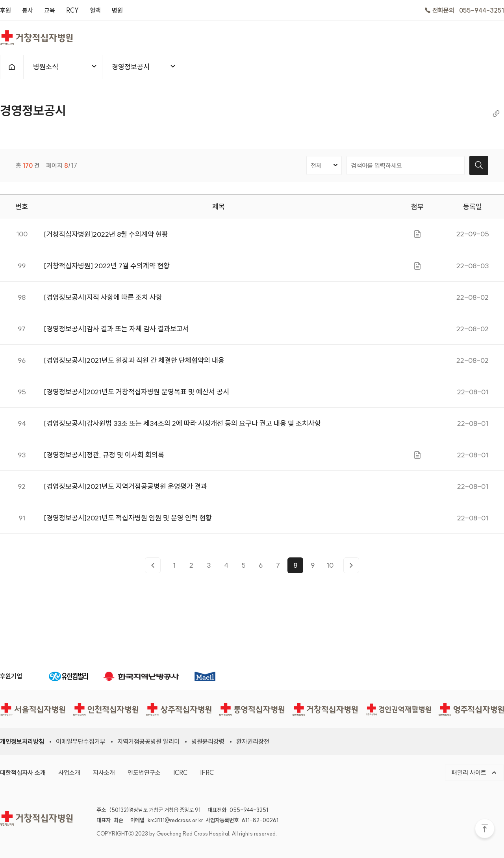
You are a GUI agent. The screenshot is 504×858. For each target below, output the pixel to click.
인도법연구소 (144, 773)
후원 (6, 10)
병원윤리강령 (208, 741)
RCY (72, 10)
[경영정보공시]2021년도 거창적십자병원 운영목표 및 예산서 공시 (136, 395)
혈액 (95, 10)
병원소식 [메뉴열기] (65, 67)
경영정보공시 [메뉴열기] (144, 67)
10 (330, 567)
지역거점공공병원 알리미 (148, 741)
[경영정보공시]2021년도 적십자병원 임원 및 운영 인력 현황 (128, 521)
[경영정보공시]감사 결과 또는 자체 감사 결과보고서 (116, 331)
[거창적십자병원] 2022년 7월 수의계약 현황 (107, 268)
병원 (117, 10)
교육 (50, 10)
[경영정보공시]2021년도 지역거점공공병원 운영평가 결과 (125, 489)
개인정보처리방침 (22, 741)
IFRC (207, 773)
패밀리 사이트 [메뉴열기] (474, 773)
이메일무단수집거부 (81, 741)
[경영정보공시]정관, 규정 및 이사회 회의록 (104, 458)
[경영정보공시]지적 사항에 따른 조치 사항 (103, 300)
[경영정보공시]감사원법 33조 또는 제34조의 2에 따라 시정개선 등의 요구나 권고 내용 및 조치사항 (182, 426)
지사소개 (104, 773)
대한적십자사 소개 (23, 773)
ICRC (180, 773)
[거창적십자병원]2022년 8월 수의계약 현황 (106, 237)
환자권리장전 (253, 741)
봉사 (28, 10)
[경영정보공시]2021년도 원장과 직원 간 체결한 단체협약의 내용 (134, 363)
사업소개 (69, 773)
